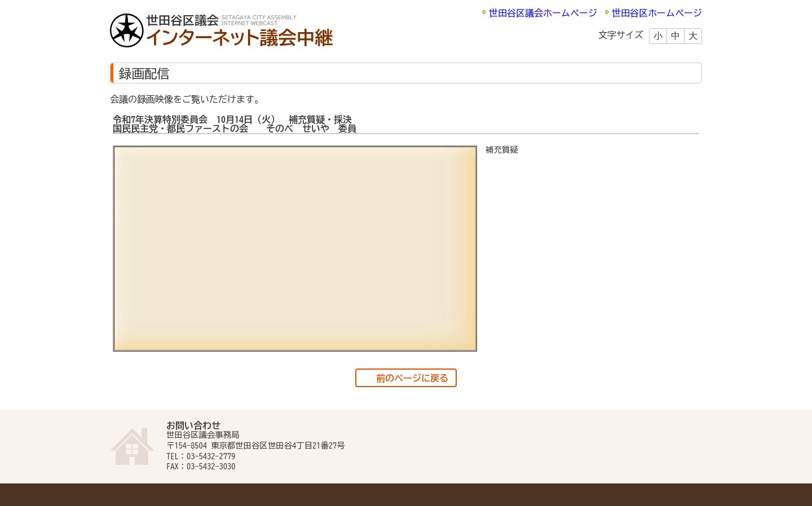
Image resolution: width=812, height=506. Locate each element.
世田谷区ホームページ (657, 13)
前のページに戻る (412, 378)
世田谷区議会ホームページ (543, 13)
